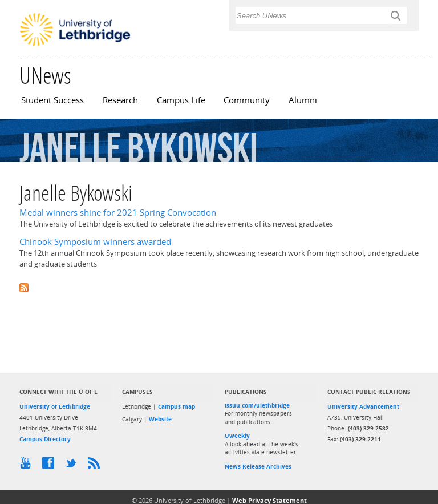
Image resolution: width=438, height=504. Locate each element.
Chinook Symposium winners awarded (95, 242)
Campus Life (181, 100)
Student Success (52, 100)
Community (247, 100)
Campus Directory (45, 439)
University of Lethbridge (55, 406)
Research (120, 100)
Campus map (177, 406)
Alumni (303, 100)
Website (160, 419)
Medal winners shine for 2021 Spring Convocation (118, 213)
